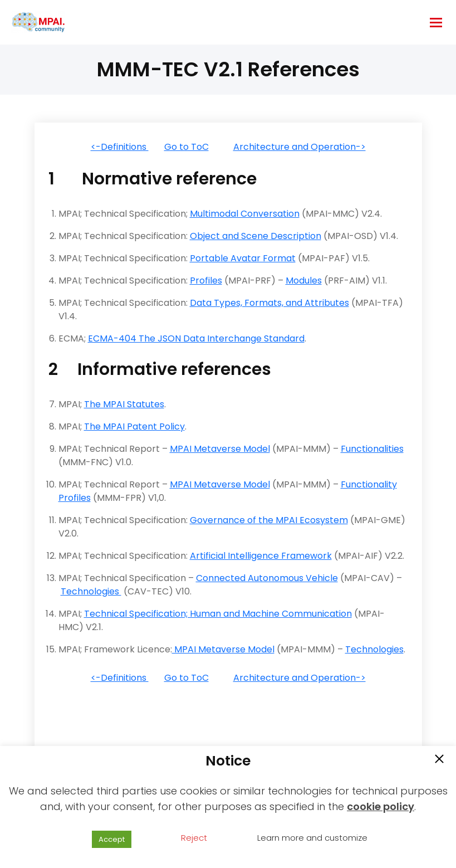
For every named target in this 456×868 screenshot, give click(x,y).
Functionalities (372, 449)
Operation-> (338, 147)
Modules (304, 281)
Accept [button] (112, 839)
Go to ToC (187, 147)
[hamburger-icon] (436, 23)
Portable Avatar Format (243, 258)
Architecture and (272, 147)
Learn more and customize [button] (312, 838)
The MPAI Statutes (124, 404)
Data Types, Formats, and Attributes (269, 303)
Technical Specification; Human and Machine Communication (218, 614)
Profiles (206, 281)
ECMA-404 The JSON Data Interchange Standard (196, 338)
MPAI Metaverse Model (220, 449)
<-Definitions (120, 147)
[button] (439, 760)
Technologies (91, 591)
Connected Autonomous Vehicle (267, 578)
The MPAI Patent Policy (134, 426)
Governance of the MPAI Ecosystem (269, 520)
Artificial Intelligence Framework (261, 556)
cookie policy (381, 806)
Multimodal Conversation (245, 214)
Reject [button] (194, 838)
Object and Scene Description (256, 236)
